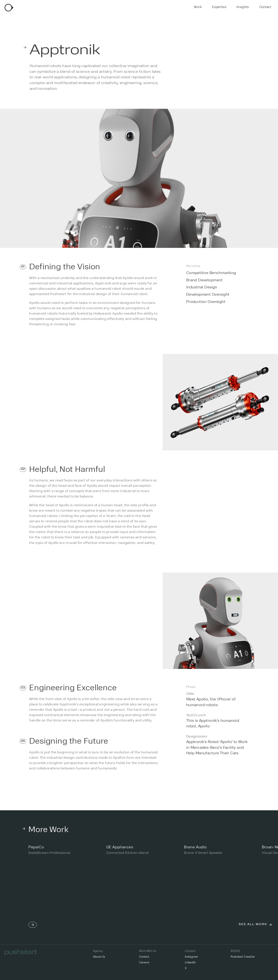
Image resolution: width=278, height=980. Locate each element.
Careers (144, 963)
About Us (99, 957)
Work (198, 7)
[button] (33, 885)
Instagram (191, 957)
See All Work (253, 924)
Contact (265, 7)
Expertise (219, 7)
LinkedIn (190, 963)
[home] (9, 8)
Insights (243, 7)
